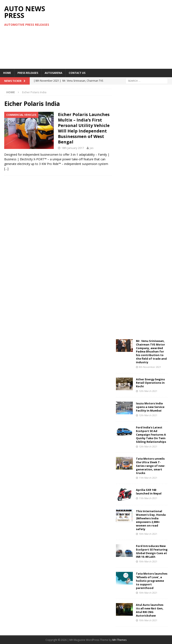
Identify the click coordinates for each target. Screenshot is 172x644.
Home (7, 73)
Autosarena (53, 73)
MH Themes (119, 640)
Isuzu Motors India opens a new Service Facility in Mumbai (150, 407)
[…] (6, 169)
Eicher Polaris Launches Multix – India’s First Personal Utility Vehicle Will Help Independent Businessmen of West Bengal (84, 128)
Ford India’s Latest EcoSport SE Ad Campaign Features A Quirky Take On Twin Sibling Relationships (151, 435)
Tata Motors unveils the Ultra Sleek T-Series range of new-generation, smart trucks (151, 466)
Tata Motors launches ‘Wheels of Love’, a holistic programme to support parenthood (152, 581)
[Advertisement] (118, 34)
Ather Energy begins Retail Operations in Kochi (150, 383)
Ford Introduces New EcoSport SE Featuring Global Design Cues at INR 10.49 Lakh (152, 551)
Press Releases (28, 73)
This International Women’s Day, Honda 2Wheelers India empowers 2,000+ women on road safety (151, 520)
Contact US (77, 73)
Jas (92, 148)
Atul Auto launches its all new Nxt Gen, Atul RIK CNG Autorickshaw (150, 610)
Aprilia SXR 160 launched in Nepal (149, 492)
